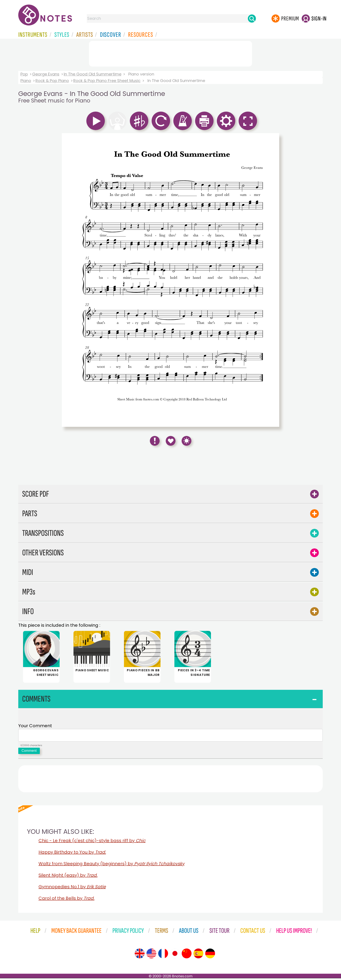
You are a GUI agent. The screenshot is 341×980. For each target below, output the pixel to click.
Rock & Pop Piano (52, 81)
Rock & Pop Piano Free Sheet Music (107, 81)
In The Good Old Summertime (93, 74)
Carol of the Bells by (66, 900)
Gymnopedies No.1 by (72, 888)
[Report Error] (155, 441)
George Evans (46, 74)
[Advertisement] (170, 53)
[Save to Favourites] (171, 441)
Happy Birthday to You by (72, 854)
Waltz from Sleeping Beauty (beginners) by (111, 865)
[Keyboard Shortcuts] (186, 441)
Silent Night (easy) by (68, 877)
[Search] (252, 18)
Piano (26, 81)
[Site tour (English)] (140, 955)
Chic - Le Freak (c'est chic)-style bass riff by (92, 842)
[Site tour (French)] (163, 955)
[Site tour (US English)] (151, 955)
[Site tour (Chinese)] (187, 955)
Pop (24, 74)
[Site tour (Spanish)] (198, 955)
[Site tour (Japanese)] (175, 955)
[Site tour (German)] (210, 955)
